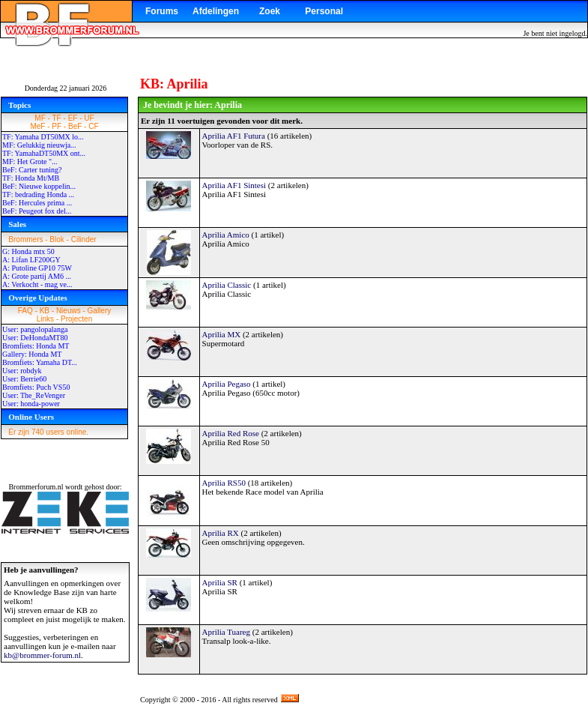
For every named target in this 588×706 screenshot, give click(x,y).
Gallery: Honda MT (32, 354)
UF (89, 118)
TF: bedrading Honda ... (38, 194)
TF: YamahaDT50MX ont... (44, 153)
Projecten (76, 319)
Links (45, 319)
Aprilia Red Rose (231, 433)
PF (57, 126)
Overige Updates (38, 298)
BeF (75, 126)
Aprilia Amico (226, 235)
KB (45, 311)
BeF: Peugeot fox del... (37, 211)
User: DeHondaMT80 (35, 338)
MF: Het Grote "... (30, 162)
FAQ (25, 311)
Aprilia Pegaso (227, 384)
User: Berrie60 (24, 379)
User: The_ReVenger (34, 395)
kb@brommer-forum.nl (42, 655)
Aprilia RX (221, 533)
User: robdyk (22, 371)
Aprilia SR (220, 582)
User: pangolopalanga (35, 329)
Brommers (25, 239)
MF (40, 118)
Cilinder (84, 239)
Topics (19, 105)
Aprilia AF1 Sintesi (234, 185)
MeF (37, 126)
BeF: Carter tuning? (32, 170)
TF (57, 118)
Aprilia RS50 (224, 483)
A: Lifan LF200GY (31, 260)
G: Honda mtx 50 (28, 251)
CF (93, 126)
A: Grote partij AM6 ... (37, 276)
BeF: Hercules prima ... (37, 203)
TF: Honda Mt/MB (31, 178)
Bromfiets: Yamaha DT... (40, 362)
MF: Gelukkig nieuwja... (39, 145)
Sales (17, 224)
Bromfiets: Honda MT (36, 346)
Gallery (100, 311)
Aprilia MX (222, 334)
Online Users (31, 417)
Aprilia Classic (227, 285)
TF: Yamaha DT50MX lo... (43, 137)
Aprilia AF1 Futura (234, 136)
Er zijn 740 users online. (48, 432)
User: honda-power (31, 404)
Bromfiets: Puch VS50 (36, 387)
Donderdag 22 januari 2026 (66, 88)
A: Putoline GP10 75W (37, 268)
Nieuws (69, 311)
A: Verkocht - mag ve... (37, 284)
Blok (57, 239)
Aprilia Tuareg (226, 632)
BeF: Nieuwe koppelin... (39, 186)
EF (73, 118)
